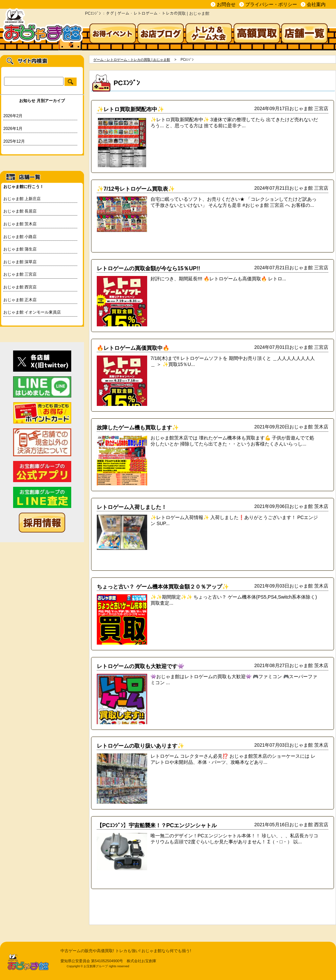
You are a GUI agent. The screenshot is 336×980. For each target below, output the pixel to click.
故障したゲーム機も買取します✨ (138, 427)
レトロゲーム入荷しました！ (132, 507)
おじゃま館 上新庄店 (22, 199)
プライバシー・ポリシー (271, 4)
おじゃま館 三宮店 (20, 274)
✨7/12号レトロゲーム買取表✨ (136, 189)
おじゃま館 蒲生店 (20, 249)
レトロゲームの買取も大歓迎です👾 (140, 666)
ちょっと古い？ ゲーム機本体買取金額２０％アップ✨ (163, 587)
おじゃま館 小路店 (20, 237)
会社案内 (316, 4)
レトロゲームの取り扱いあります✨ (140, 746)
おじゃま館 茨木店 (20, 224)
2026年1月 (13, 129)
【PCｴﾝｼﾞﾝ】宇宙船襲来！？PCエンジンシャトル (157, 825)
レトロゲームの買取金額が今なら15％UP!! (149, 268)
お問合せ (226, 4)
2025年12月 (14, 141)
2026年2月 (13, 116)
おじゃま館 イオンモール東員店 (32, 312)
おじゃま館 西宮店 (20, 287)
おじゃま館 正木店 (20, 300)
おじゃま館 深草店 (20, 262)
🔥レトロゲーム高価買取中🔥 (133, 348)
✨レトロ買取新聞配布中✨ (130, 109)
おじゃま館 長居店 (20, 211)
